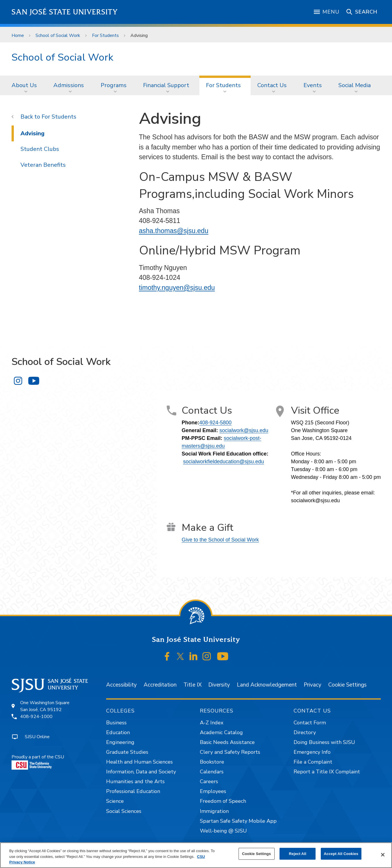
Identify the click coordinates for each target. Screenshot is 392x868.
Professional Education (133, 791)
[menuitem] (26, 85)
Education (118, 732)
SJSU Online (37, 737)
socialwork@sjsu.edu (244, 430)
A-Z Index (212, 723)
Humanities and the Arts (135, 781)
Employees (213, 791)
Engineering (120, 742)
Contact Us (272, 85)
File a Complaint (313, 762)
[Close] (383, 855)
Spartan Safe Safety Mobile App (238, 821)
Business (116, 723)
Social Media (355, 85)
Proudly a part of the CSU (38, 762)
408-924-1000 (36, 717)
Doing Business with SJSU (324, 742)
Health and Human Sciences (139, 762)
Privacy (313, 685)
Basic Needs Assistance (227, 742)
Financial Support (166, 85)
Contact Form (310, 723)
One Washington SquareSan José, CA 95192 (45, 706)
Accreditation (160, 685)
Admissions (69, 85)
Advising (139, 35)
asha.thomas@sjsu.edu (174, 231)
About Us (24, 85)
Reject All (298, 854)
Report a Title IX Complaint (327, 772)
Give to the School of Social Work (220, 540)
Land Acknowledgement (267, 685)
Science (115, 801)
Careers (209, 781)
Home (18, 35)
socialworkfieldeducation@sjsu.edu (224, 462)
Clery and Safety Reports (230, 752)
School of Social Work (58, 35)
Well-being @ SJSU (223, 831)
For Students (105, 35)
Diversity (219, 685)
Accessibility (121, 685)
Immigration (214, 811)
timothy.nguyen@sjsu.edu (177, 288)
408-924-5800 (215, 423)
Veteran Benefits (43, 165)
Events (313, 85)
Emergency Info (312, 752)
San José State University (65, 12)
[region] (196, 855)
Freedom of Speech (223, 801)
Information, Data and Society (141, 772)
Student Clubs (40, 149)
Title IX (193, 685)
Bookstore (212, 762)
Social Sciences (124, 811)
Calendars (212, 772)
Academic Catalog (221, 732)
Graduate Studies (127, 752)
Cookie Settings (347, 685)
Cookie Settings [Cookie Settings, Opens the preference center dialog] (256, 854)
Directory (305, 732)
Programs (114, 85)
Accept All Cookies (341, 854)
